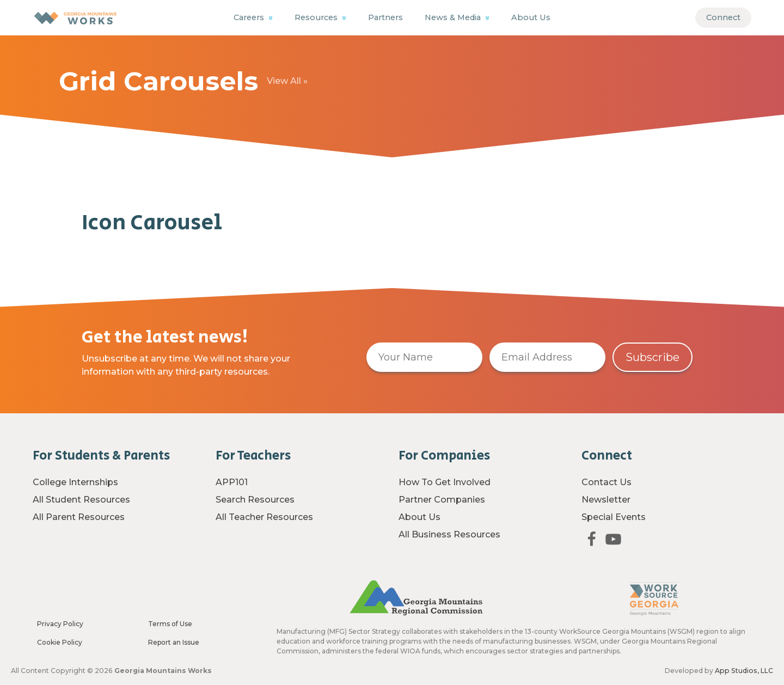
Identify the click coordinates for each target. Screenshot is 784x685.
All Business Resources (449, 534)
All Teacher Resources (264, 517)
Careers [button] (250, 17)
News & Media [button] (454, 17)
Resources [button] (317, 17)
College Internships (75, 482)
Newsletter (606, 500)
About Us (531, 17)
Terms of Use (170, 624)
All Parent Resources (79, 517)
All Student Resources (81, 500)
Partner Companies (442, 500)
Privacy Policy (60, 624)
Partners (385, 17)
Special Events (614, 517)
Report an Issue (174, 642)
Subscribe (653, 357)
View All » (287, 81)
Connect (723, 17)
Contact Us (607, 482)
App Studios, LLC (744, 671)
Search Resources (255, 500)
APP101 (232, 482)
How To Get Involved (445, 482)
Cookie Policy (60, 642)
